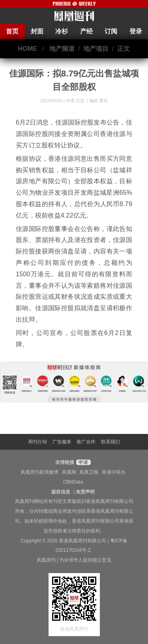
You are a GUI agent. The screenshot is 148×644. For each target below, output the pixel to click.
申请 (82, 462)
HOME (28, 49)
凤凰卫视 (89, 472)
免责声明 (85, 492)
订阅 (111, 31)
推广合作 (86, 442)
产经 (86, 31)
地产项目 (96, 49)
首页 (12, 31)
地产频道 (62, 49)
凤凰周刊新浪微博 (39, 472)
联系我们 (111, 442)
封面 (37, 31)
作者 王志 (76, 101)
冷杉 (62, 31)
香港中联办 (114, 472)
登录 (136, 31)
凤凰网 (69, 472)
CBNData (73, 482)
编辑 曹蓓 (98, 101)
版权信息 (61, 492)
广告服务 (62, 442)
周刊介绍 (37, 442)
